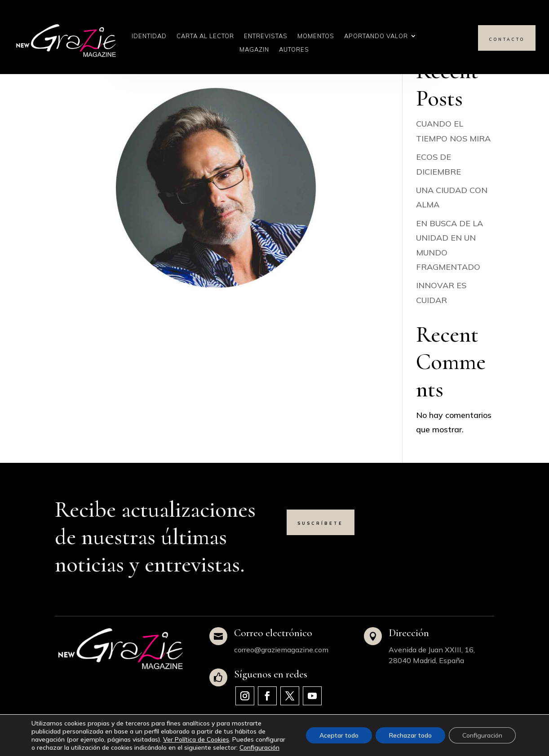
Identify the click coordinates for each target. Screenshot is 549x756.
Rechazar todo (410, 735)
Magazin (254, 50)
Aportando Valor (376, 36)
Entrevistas (266, 36)
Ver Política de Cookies (196, 739)
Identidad (149, 36)
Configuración (259, 747)
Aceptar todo (339, 735)
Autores (294, 50)
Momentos (316, 36)
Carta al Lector (205, 36)
